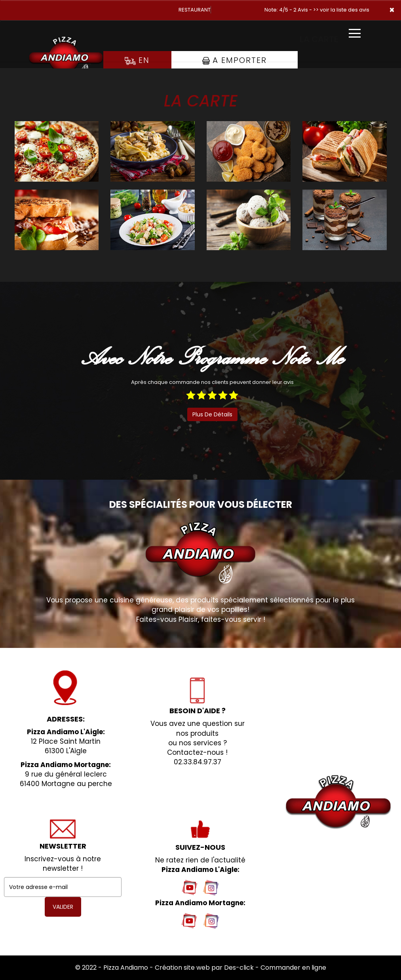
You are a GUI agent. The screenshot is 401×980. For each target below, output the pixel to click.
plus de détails (212, 414)
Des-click (239, 968)
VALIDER (63, 907)
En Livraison (137, 68)
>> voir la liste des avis (341, 10)
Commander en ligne (293, 968)
